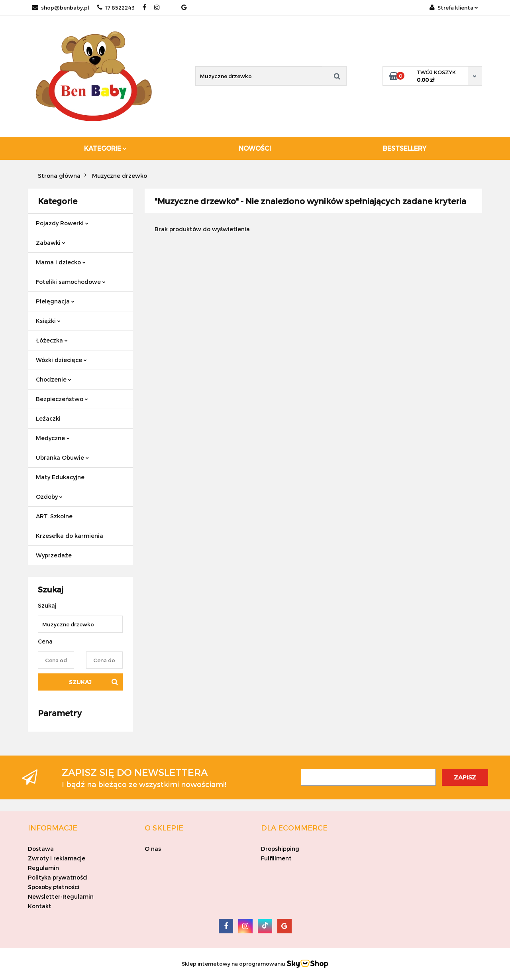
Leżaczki (48, 418)
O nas (153, 849)
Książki (48, 321)
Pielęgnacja (55, 301)
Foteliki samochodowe (71, 282)
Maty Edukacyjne (60, 477)
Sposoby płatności (54, 887)
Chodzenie (54, 379)
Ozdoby (49, 497)
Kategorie (105, 148)
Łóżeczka (52, 340)
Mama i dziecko (61, 262)
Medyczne (53, 438)
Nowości (255, 148)
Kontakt (40, 906)
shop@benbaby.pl (61, 8)
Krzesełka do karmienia (70, 536)
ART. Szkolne (54, 516)
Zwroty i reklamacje (57, 858)
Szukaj (80, 682)
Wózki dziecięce (61, 360)
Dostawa (41, 849)
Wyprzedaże (54, 555)
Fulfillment (276, 858)
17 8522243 (116, 8)
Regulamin (43, 868)
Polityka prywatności (58, 877)
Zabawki (51, 243)
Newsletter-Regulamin (61, 896)
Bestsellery (405, 148)
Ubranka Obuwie (62, 458)
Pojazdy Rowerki (62, 223)
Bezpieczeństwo (62, 399)
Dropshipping (280, 849)
